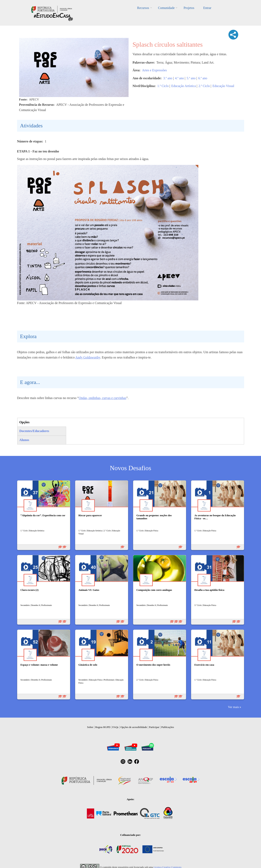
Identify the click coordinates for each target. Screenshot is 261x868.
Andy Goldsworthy (88, 357)
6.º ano (203, 78)
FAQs (115, 727)
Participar (154, 727)
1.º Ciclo (163, 86)
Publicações (168, 727)
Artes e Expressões (154, 70)
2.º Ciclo (204, 86)
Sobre (90, 727)
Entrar (207, 8)
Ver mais (233, 707)
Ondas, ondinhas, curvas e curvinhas (103, 398)
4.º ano (179, 78)
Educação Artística (183, 86)
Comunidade (166, 8)
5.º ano (191, 78)
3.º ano (168, 78)
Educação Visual (223, 86)
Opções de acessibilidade (134, 727)
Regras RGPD (103, 727)
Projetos (189, 8)
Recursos (143, 8)
